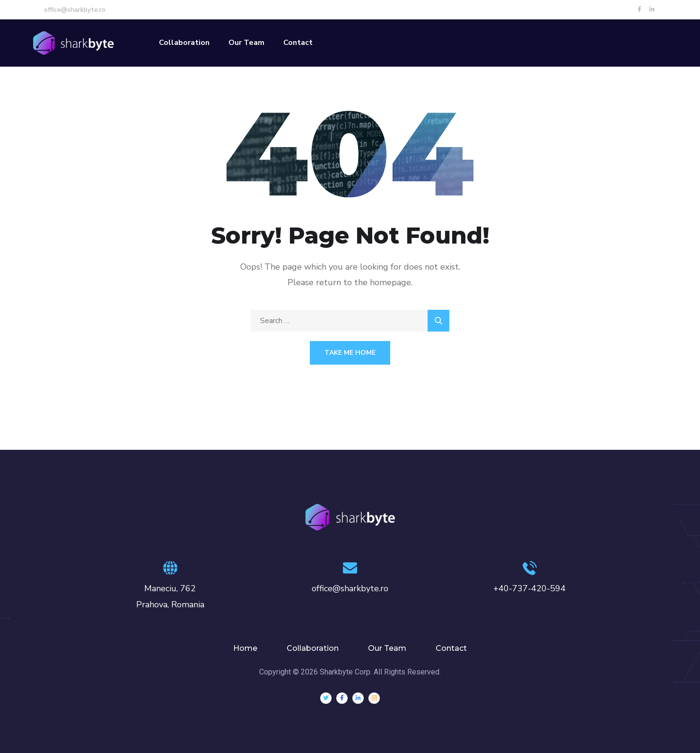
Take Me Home (350, 353)
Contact (298, 43)
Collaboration (184, 43)
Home (245, 648)
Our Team (246, 43)
